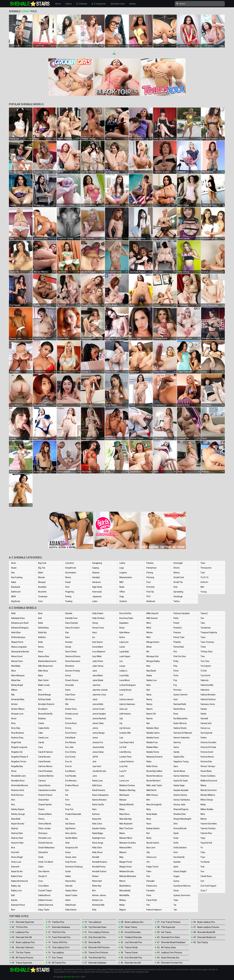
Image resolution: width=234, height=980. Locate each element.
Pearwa (177, 632)
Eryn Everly (70, 757)
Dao (67, 632)
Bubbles (42, 718)
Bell (40, 618)
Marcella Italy (126, 819)
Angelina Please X (20, 757)
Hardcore (97, 582)
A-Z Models (82, 4)
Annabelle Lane (19, 776)
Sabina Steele (180, 728)
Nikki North (151, 790)
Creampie (43, 596)
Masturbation (126, 577)
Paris (149, 895)
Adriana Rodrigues (20, 628)
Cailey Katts (44, 728)
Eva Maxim (70, 771)
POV (148, 596)
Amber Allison (18, 709)
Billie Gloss (43, 671)
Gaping (96, 568)
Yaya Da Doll (206, 843)
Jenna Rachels (99, 718)
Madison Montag (127, 790)
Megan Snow (126, 867)
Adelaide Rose (18, 618)
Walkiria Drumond (209, 781)
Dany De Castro (72, 628)
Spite (176, 867)
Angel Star (16, 742)
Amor (14, 718)
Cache (41, 723)
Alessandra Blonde (20, 652)
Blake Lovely (44, 685)
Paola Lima (152, 886)
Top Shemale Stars (97, 927)
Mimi (149, 623)
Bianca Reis (44, 656)
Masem (123, 852)
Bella (41, 623)
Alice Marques (18, 675)
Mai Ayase (124, 795)
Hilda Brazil (70, 905)
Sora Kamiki (179, 857)
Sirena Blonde (180, 828)
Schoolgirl (178, 563)
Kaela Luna (97, 781)
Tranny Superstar (24, 963)
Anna (14, 771)
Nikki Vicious (152, 795)
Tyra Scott (205, 675)
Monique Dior (153, 656)
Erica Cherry (71, 733)
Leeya (122, 666)
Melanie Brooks (127, 871)
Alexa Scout (17, 656)
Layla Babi (124, 652)
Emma (68, 718)
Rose (176, 714)
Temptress (206, 628)
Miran (149, 647)
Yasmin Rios (206, 833)
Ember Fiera (71, 709)
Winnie (204, 819)
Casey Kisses (44, 785)
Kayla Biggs (98, 833)
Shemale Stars (70, 977)
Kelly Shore (97, 852)
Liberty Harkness (127, 704)
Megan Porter (126, 862)
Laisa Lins (124, 642)
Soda (176, 838)
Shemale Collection (25, 947)
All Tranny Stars (168, 947)
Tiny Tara (205, 661)
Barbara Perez (18, 905)
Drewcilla (69, 685)
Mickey (123, 900)
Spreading (178, 592)
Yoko (203, 852)
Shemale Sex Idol (133, 963)
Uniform (204, 582)
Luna (122, 776)
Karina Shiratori (99, 800)
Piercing (150, 577)
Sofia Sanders (180, 848)
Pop (175, 680)
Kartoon (96, 814)
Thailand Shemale (133, 937)
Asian (14, 568)
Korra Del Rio (125, 613)
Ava (13, 848)
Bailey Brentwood (19, 881)
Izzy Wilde (97, 656)
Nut (148, 833)
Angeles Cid (17, 752)
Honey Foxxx (98, 628)
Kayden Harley (99, 828)
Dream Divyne (72, 680)
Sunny (176, 881)
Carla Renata (44, 762)
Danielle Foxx (71, 618)
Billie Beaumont (46, 666)
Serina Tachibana (182, 800)
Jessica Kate (98, 747)
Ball (13, 895)
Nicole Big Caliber (154, 771)
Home (58, 4)
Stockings (178, 596)
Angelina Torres (19, 762)
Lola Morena (125, 752)
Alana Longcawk (19, 647)
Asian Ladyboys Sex (134, 922)
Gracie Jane (71, 857)
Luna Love (124, 781)
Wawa (203, 785)
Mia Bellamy (125, 886)
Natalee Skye (153, 728)
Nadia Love (152, 680)
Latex (95, 601)
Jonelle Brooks (99, 771)
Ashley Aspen (18, 809)
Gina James (71, 833)
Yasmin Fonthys (208, 828)
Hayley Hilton (71, 891)
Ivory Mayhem (99, 652)
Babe (14, 582)
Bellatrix (42, 637)
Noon (149, 824)
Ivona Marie (98, 647)
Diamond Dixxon (73, 656)
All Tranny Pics (59, 963)
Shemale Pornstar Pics (172, 963)
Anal (13, 563)
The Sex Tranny (23, 953)
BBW (13, 596)
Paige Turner (152, 867)
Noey (149, 819)
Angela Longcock (19, 747)
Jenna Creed (98, 709)
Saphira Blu (179, 757)
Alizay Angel (17, 685)
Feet (67, 587)
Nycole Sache (153, 843)
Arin (13, 800)
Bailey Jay (16, 886)
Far (67, 795)
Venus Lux (205, 728)
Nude (122, 587)
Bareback (16, 587)
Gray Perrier (71, 862)
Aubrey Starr (17, 838)
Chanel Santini (45, 805)
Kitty (94, 910)
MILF (122, 582)
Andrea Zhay (17, 738)
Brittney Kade (45, 699)
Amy (13, 723)
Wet (202, 587)
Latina (122, 563)
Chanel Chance (45, 795)
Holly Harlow (71, 910)
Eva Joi (69, 762)
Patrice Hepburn (154, 910)
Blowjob (42, 582)
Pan (148, 876)
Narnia (149, 718)
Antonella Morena (20, 785)
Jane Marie (98, 675)
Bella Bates (44, 628)
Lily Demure (125, 728)
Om (148, 862)
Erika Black (70, 738)
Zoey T (204, 891)
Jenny (95, 728)
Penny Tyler (179, 637)
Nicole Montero (153, 781)
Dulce (68, 690)
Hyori (95, 632)
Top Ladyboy (58, 953)
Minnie (150, 632)
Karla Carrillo (98, 805)
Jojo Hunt (97, 766)
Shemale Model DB (206, 932)
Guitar (68, 871)
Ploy (175, 666)
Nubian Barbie (153, 828)
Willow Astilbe (207, 809)
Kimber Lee (98, 900)
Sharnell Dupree (181, 809)
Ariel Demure (17, 795)
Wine (203, 814)
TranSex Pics (58, 922)
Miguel (123, 910)
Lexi (121, 695)
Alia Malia (16, 666)
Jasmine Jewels (100, 690)
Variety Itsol (206, 723)
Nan (148, 690)
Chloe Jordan (44, 828)
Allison (14, 690)
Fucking (69, 601)
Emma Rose (71, 723)
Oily (148, 852)
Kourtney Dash (126, 618)
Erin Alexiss (71, 742)
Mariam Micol (126, 838)
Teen (203, 563)
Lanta (122, 647)
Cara (40, 747)
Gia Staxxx (70, 824)
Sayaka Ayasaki (181, 790)
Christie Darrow (45, 843)
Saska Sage (179, 785)
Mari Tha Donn (126, 828)
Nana (149, 695)
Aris (13, 805)
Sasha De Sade (181, 781)
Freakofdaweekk (73, 814)
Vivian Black (206, 771)
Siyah (176, 833)
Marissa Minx (126, 848)
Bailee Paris (17, 876)
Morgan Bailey (153, 661)
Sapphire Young (181, 762)
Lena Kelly (124, 675)
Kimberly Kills (98, 905)
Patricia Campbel (181, 613)
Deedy (68, 647)
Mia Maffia (124, 895)
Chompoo (43, 833)
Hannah (69, 886)
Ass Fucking (17, 577)
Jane (95, 671)
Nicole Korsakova (154, 776)
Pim (175, 652)
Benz (41, 652)
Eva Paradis (71, 776)
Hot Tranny (166, 932)
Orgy (122, 596)
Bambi (14, 900)
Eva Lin (68, 766)
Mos (148, 666)
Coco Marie (44, 886)
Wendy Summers (209, 790)
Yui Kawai (205, 862)
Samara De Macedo (183, 733)
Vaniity (204, 709)
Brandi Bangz (45, 695)
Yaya (203, 838)
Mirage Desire (153, 642)
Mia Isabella (125, 891)
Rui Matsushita (180, 718)
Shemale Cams (118, 4)
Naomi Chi (151, 714)
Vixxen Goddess (208, 776)
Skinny (177, 573)
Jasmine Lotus (99, 695)
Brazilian (42, 587)
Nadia (149, 675)
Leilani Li (123, 671)
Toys (203, 573)
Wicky (203, 805)
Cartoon (42, 781)
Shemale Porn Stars (171, 937)
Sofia (176, 843)
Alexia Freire (17, 661)
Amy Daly (16, 728)
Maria (122, 833)
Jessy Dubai (98, 752)
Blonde (41, 577)
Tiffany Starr (207, 652)
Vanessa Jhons (208, 704)
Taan (176, 900)
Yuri (202, 871)
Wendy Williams (208, 795)
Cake (41, 733)
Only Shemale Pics (97, 937)
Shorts (177, 568)
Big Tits (42, 568)
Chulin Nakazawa (46, 848)
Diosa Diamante (73, 661)
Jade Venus (98, 666)
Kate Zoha (97, 824)
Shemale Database (61, 927)
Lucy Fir (123, 771)
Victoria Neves (207, 757)
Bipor (41, 675)
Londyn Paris (125, 757)
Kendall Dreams (100, 862)
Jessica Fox (98, 742)
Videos (69, 4)
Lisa (121, 738)
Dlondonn (70, 666)
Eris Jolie (69, 747)
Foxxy (68, 805)
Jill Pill (95, 757)
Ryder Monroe (180, 723)
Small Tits (178, 582)
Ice (94, 637)
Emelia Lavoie (72, 714)
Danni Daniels (72, 623)
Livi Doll (123, 747)
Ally (13, 695)
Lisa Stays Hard (127, 742)
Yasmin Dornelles (209, 824)
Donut (68, 675)
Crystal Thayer (45, 891)
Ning (148, 809)
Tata (203, 623)
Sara (176, 766)
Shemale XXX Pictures (99, 947)
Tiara (203, 637)
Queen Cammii (180, 695)
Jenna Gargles (99, 714)
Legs (122, 568)
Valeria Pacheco (208, 699)
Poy (175, 685)
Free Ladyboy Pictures (99, 932)
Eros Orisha (71, 752)
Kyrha (122, 637)
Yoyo (203, 857)
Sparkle (177, 862)
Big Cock (42, 563)
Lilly (121, 718)
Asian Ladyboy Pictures (208, 927)
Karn (94, 809)
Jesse (95, 738)
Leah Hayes (125, 656)
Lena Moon (125, 680)
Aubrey (15, 828)
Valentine (205, 690)
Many (122, 809)
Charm (41, 809)
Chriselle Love (45, 838)
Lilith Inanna (125, 714)
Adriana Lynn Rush (20, 623)
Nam (149, 685)
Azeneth (15, 867)
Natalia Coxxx (153, 738)
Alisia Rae (16, 680)
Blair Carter (44, 680)
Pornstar (151, 587)
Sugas (176, 876)
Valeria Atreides (208, 695)
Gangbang (97, 563)
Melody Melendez (128, 876)
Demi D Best (71, 652)
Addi (13, 613)
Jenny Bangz (98, 733)
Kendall (96, 857)
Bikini (41, 573)
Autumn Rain (17, 843)
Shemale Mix (94, 942)
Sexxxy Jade (179, 805)
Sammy (177, 742)
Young (203, 592)
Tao (202, 618)
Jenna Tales (98, 723)
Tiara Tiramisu (207, 642)
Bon (40, 690)
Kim (94, 891)
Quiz (176, 699)
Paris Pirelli (152, 900)
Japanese (97, 596)
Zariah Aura (206, 876)
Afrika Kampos (18, 637)
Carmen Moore (45, 766)
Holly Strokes (98, 618)
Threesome (206, 568)
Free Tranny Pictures (171, 922)
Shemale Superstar (25, 922)
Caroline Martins (46, 776)
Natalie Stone (153, 752)
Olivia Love (151, 857)
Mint (148, 637)
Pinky (176, 661)
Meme (122, 881)
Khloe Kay (97, 886)
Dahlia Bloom (44, 895)
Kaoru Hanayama (100, 795)
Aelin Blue (16, 632)
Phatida (177, 642)
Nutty (149, 838)
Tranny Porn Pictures (98, 953)
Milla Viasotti (152, 613)
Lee (121, 661)
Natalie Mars (152, 747)
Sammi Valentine (182, 738)
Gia (67, 819)
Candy (41, 742)
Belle (41, 642)
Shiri (176, 824)
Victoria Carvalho (208, 742)
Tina (203, 656)
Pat (148, 905)
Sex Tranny (203, 942)
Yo (202, 848)
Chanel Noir (44, 800)
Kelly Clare (97, 848)
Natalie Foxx (152, 742)
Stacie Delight (180, 871)
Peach (176, 623)
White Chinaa (207, 800)
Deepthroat (71, 568)
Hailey (68, 876)
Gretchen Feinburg (74, 867)
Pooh (176, 675)
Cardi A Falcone (46, 752)
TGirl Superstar (168, 927)
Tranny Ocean (131, 953)
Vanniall (204, 718)
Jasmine (96, 685)
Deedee (69, 642)
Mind (149, 628)
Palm (149, 871)
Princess (177, 690)
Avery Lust (16, 862)
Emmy (68, 728)
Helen (68, 900)
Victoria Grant (207, 752)
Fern (67, 800)
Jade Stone (98, 661)
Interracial (97, 592)
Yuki (202, 867)
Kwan (122, 628)
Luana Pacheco (127, 762)
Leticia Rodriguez (128, 685)
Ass (13, 573)
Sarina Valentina (181, 776)
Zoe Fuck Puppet (208, 886)
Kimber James (99, 895)
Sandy (176, 752)
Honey (95, 623)
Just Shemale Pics (133, 942)
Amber (14, 704)
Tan (175, 910)
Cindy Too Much (46, 862)
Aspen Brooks (18, 824)
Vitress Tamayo (208, 766)
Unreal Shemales (133, 932)
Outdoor (123, 601)
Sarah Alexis (179, 771)
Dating (132, 4)
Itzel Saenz (98, 642)
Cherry (41, 819)
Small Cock (179, 577)
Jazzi (95, 699)
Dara (67, 637)
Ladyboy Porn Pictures (172, 953)
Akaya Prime (17, 642)
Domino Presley (73, 671)
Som (176, 852)
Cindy (41, 857)
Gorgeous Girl (71, 848)
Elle (67, 704)
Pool (148, 582)
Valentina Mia (207, 685)
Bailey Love (16, 891)
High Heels (97, 587)
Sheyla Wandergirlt (182, 819)
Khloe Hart (97, 881)
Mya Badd (151, 671)
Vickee (204, 738)
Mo (148, 652)
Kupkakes (124, 623)
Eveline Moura (72, 785)
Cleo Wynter (44, 871)
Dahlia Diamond (46, 905)
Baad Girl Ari (17, 871)
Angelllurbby (17, 766)
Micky (122, 905)
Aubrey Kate (17, 833)
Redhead (151, 601)
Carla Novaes (44, 757)
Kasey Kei (97, 819)
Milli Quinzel (152, 618)
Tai (175, 905)
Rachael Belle (180, 704)
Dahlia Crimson (45, 900)
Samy (176, 747)
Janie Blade (98, 680)
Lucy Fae (123, 766)
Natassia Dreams (154, 757)
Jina (94, 762)
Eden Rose (70, 695)
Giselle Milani (71, 838)
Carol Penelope (45, 771)
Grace (68, 852)
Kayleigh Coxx (99, 838)
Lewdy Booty (125, 690)
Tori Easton (206, 666)
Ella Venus (70, 699)
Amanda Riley (18, 699)
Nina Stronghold (154, 805)
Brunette (42, 592)
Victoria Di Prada (208, 747)
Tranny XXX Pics (60, 942)
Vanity (203, 714)
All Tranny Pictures (24, 958)
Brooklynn (43, 709)
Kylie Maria (124, 632)
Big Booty (16, 601)
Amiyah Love (17, 714)
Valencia (204, 680)
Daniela (69, 613)
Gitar (67, 843)
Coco (41, 881)
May (121, 857)
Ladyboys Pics (22, 932)
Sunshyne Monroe (182, 886)
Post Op (150, 592)
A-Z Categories (99, 4)
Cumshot (70, 563)
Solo (176, 587)
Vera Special (206, 733)
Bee (13, 910)
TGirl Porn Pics (59, 932)
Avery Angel (17, 857)
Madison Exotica (127, 785)
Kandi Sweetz (99, 790)
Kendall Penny (99, 867)
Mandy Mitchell (126, 805)
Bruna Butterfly (45, 714)
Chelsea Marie (45, 814)
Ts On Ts (204, 577)
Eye (67, 790)
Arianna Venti (18, 790)
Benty (41, 647)
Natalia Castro (153, 733)
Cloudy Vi (43, 876)
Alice (14, 671)
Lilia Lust (123, 709)
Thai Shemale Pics (97, 958)
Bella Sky (42, 632)
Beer (40, 613)
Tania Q (204, 613)
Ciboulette (43, 852)
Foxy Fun (69, 809)
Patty (176, 618)
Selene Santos (180, 795)
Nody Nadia (152, 814)
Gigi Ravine (70, 828)
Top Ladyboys (95, 922)
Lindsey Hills (125, 733)
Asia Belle (16, 819)
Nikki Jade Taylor (154, 785)
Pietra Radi (179, 647)
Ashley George (18, 814)
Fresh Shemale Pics (61, 937)
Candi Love (43, 738)
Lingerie (123, 573)
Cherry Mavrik (45, 824)
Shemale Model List (207, 937)
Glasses (96, 573)
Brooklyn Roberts (46, 704)
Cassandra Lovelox (47, 790)
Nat (148, 723)
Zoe (202, 881)
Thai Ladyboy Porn (61, 947)
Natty (149, 762)
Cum (40, 601)
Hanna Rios (71, 881)
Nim (148, 800)
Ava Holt (15, 852)
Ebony (68, 577)
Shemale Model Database (173, 942)
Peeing (150, 573)
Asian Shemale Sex (170, 958)
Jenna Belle (98, 704)
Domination (71, 573)
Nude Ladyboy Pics (206, 922)
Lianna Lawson (126, 699)
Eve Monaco (71, 781)
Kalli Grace (97, 785)
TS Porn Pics (22, 927)
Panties (150, 563)
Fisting (68, 596)
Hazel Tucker (71, 895)
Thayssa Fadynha (209, 632)
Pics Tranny (57, 958)
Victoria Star (206, 762)
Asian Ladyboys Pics (25, 942)
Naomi (149, 709)
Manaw (123, 800)
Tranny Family (131, 947)
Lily (121, 723)
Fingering (70, 592)
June (95, 776)
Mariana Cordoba (128, 843)
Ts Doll (203, 671)
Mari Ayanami (126, 824)
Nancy (149, 699)
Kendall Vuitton (99, 871)
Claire (41, 867)
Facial (68, 582)
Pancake (151, 881)
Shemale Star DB (24, 937)
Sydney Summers (182, 895)
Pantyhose (151, 568)
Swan (176, 891)
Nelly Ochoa (152, 766)
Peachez (178, 628)
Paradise (151, 891)
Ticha (203, 647)
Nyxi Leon (151, 848)
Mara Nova (124, 814)
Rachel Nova (179, 709)
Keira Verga (98, 843)
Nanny (149, 704)
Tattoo (177, 601)
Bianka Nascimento (47, 661)
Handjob (96, 577)
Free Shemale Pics (133, 958)
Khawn (95, 876)
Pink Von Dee (180, 656)
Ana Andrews (18, 733)
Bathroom (16, 592)
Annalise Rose (18, 781)
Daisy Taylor (44, 910)
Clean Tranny (131, 927)
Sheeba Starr (180, 814)
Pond (176, 671)
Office (122, 592)
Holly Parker (98, 613)
